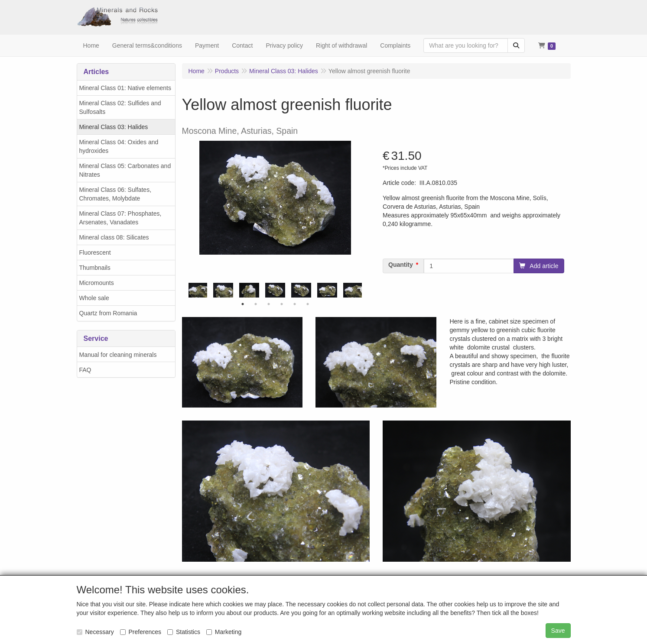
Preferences (141, 632)
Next (364, 290)
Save (558, 631)
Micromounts (97, 283)
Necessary (95, 632)
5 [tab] (295, 304)
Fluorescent (95, 252)
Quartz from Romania (108, 313)
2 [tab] (256, 304)
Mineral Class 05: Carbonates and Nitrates (125, 170)
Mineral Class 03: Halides (114, 127)
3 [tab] (269, 304)
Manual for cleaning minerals (118, 355)
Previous (186, 290)
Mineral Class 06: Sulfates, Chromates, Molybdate (115, 194)
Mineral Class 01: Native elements (125, 88)
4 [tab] (282, 304)
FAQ (85, 370)
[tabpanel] (275, 290)
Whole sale (94, 298)
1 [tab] (243, 304)
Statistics (184, 632)
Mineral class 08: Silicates (114, 237)
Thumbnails (95, 268)
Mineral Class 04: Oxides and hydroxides (119, 146)
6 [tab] (308, 304)
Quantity (401, 265)
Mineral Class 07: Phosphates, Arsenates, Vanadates (120, 218)
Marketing (224, 632)
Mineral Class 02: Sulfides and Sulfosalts (120, 107)
